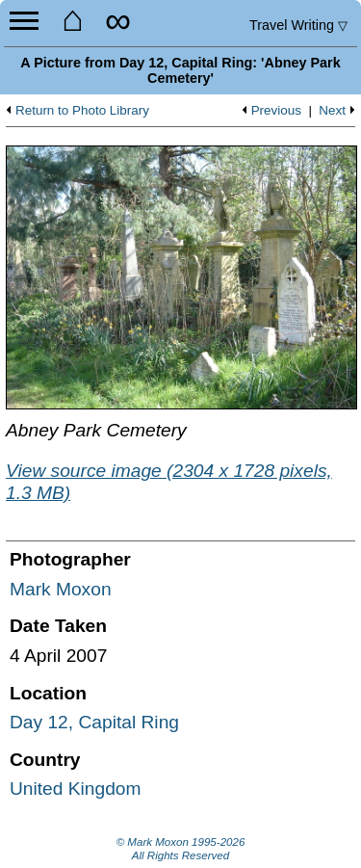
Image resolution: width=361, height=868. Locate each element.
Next (332, 111)
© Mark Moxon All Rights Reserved (181, 849)
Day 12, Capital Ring (94, 722)
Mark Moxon (61, 589)
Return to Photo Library (82, 111)
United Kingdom (76, 789)
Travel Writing (298, 25)
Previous (276, 111)
